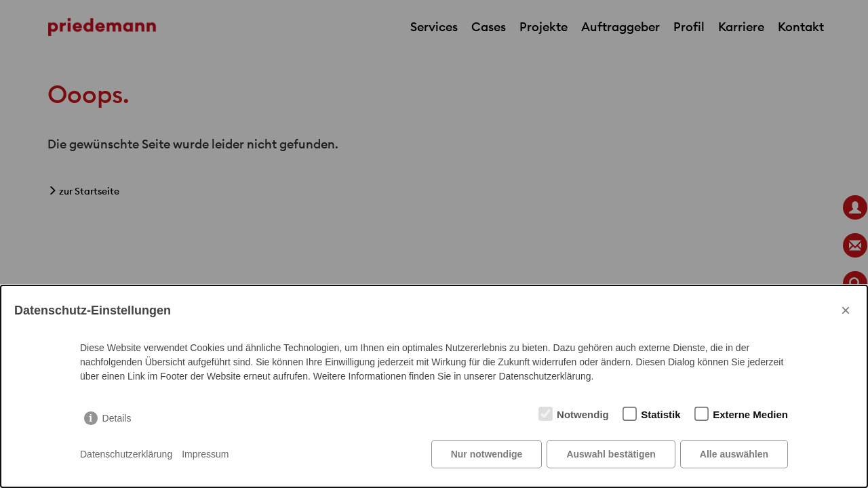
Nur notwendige (487, 454)
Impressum (205, 454)
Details (117, 418)
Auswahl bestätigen (611, 454)
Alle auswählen (734, 454)
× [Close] (846, 310)
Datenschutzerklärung (126, 454)
